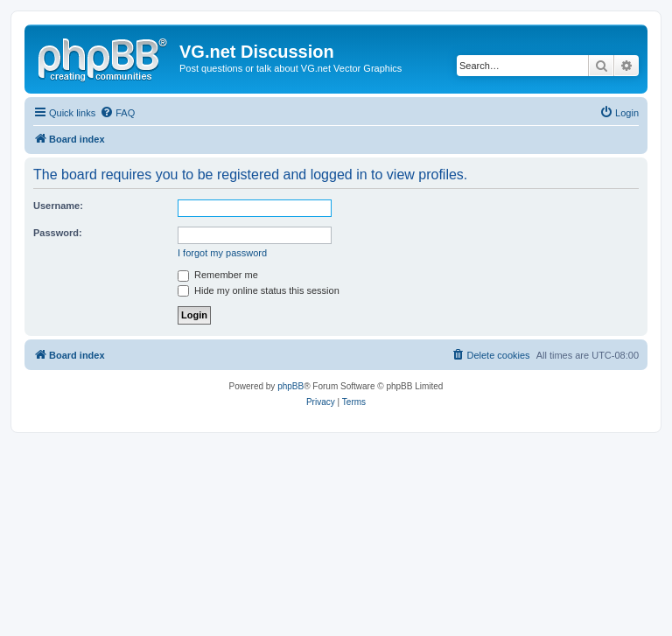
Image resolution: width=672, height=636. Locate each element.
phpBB (290, 386)
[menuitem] (117, 113)
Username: (58, 206)
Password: (58, 233)
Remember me (218, 275)
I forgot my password (222, 253)
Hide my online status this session (259, 290)
